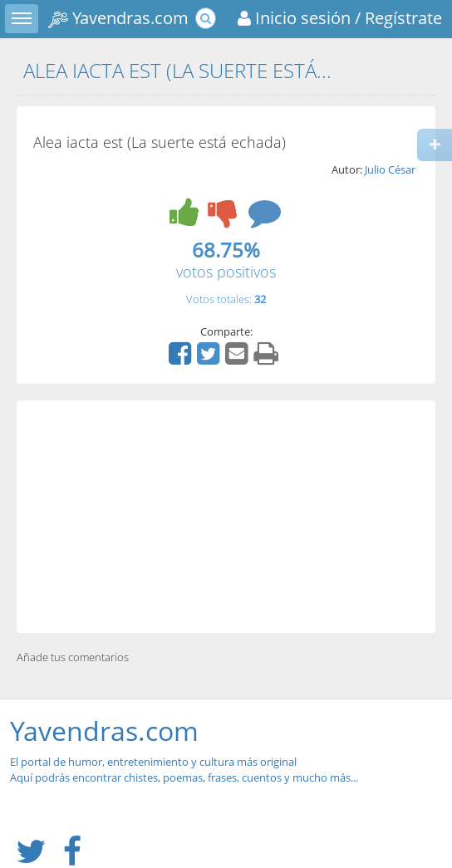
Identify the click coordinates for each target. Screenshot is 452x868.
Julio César (390, 169)
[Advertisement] (226, 517)
